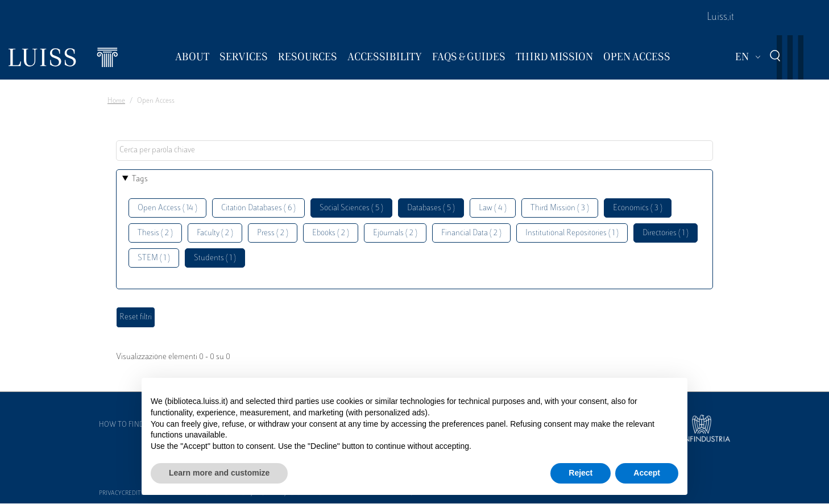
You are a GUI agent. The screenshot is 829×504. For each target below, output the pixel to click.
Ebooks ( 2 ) (331, 233)
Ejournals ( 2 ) (395, 233)
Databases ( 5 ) (431, 208)
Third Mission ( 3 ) (560, 208)
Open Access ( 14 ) (167, 208)
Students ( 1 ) (215, 258)
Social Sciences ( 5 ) (351, 208)
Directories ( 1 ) (666, 233)
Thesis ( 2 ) (155, 233)
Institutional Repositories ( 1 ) (572, 233)
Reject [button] (581, 473)
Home (116, 101)
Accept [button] (647, 473)
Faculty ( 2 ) (215, 233)
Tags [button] (140, 179)
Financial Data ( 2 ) (471, 233)
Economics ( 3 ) (638, 208)
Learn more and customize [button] (219, 473)
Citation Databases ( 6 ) (258, 208)
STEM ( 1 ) (154, 258)
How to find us (127, 425)
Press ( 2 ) (273, 233)
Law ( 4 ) (493, 208)
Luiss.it (720, 18)
